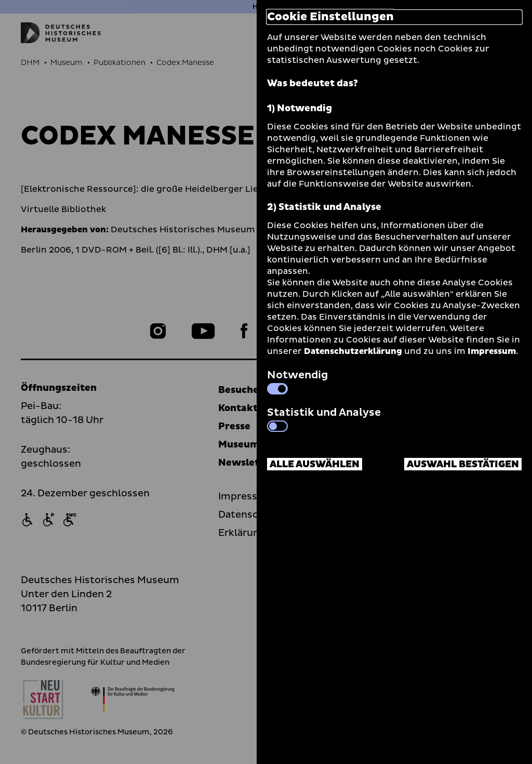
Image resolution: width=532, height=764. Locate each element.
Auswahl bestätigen (463, 464)
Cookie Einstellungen (330, 17)
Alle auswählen (315, 464)
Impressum (492, 351)
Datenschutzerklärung (353, 351)
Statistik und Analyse (324, 418)
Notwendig (297, 381)
